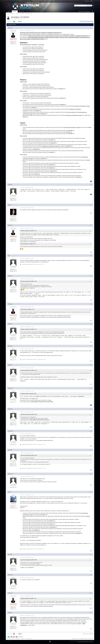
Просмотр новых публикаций (84, 11)
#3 (91, 205)
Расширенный (93, 5)
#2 (91, 185)
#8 (91, 324)
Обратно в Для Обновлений (88, 634)
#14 (91, 450)
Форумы (15, 11)
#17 (91, 554)
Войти (92, 1)
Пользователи (22, 11)
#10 (91, 365)
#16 (91, 492)
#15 (91, 474)
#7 (91, 304)
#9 (91, 346)
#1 (91, 28)
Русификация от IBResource (88, 641)
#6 (91, 276)
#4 (91, 225)
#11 (91, 388)
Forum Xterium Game (10, 639)
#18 (91, 575)
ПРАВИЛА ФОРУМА (75, 639)
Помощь (9, 641)
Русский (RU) (87, 1)
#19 (91, 593)
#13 (91, 431)
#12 (91, 409)
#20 (91, 613)
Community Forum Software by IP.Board (77, 641)
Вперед (20, 22)
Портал (9, 11)
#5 (91, 256)
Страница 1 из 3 (10, 22)
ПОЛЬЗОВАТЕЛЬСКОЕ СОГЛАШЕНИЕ (86, 639)
